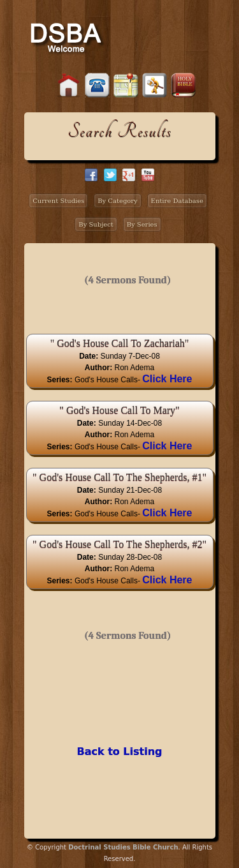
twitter (110, 175)
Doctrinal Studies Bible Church (123, 847)
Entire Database (177, 201)
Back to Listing (119, 752)
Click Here (167, 379)
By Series (142, 224)
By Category (118, 201)
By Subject (96, 224)
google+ (129, 175)
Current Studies (58, 201)
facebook (91, 175)
